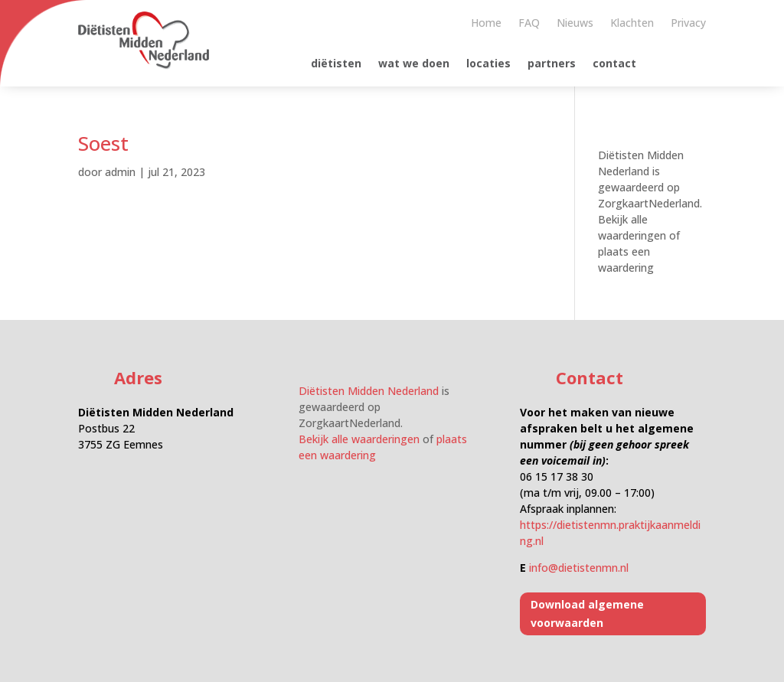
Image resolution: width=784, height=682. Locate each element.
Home (486, 24)
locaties (488, 64)
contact (614, 64)
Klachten (632, 24)
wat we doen (414, 64)
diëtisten (336, 64)
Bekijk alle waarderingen (359, 439)
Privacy (688, 24)
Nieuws (575, 24)
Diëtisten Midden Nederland (369, 391)
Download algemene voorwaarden (587, 613)
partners (552, 64)
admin (120, 172)
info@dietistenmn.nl (579, 568)
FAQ (529, 24)
